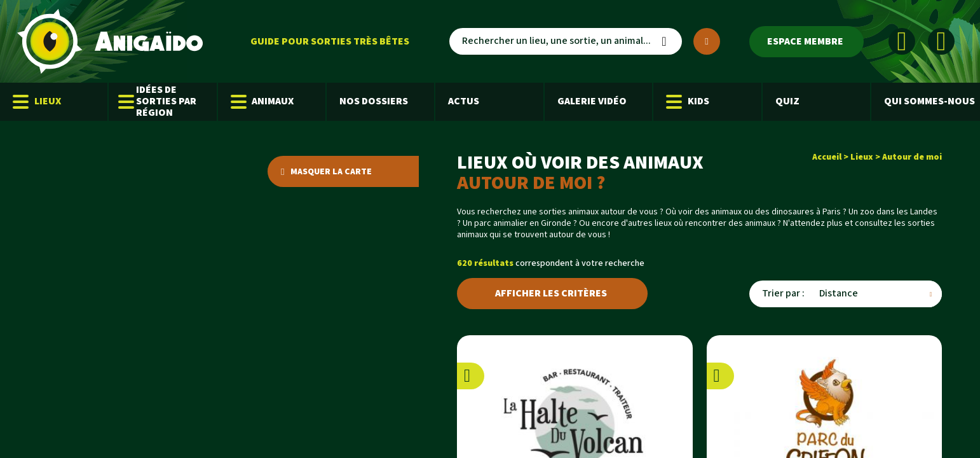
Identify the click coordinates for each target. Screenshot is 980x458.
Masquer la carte (326, 172)
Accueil (827, 157)
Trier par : (783, 294)
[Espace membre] (806, 42)
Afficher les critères (551, 294)
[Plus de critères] (707, 41)
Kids (688, 102)
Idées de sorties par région (159, 101)
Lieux (37, 102)
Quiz (787, 101)
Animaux (262, 102)
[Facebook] (902, 41)
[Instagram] (941, 41)
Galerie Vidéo (592, 101)
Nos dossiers (374, 101)
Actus (464, 101)
